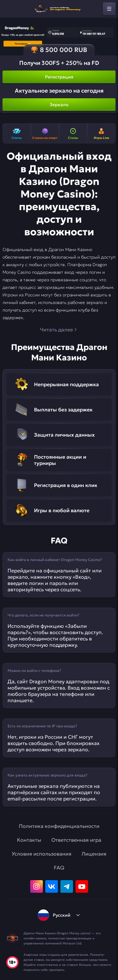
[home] (59, 9)
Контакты (29, 840)
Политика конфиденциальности (59, 826)
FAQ (59, 868)
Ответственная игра (76, 840)
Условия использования (42, 854)
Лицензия (94, 854)
